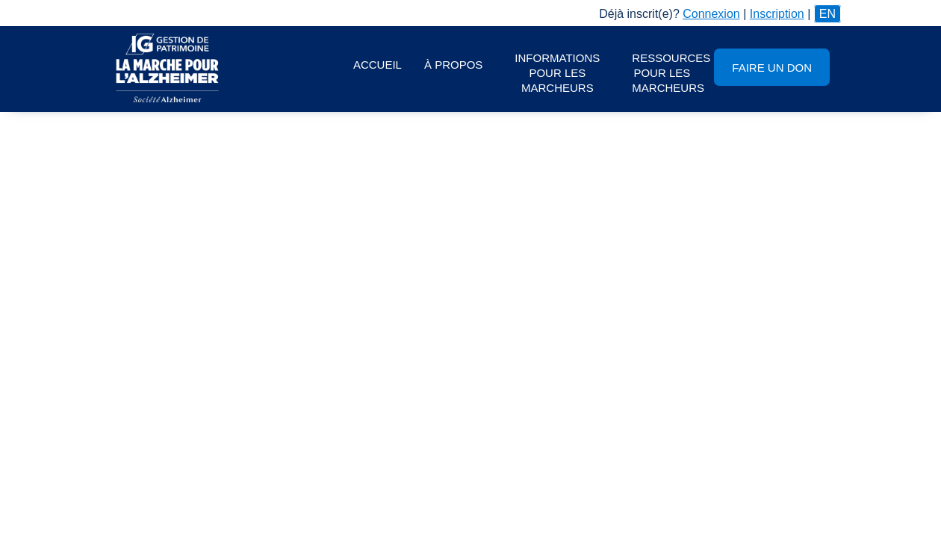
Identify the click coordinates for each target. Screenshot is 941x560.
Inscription (777, 14)
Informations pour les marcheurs (557, 73)
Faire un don (772, 68)
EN (827, 14)
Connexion (711, 14)
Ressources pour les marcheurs (667, 73)
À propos (453, 65)
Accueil (378, 65)
